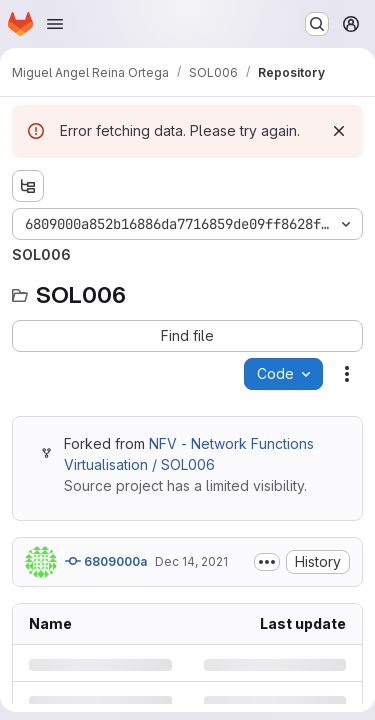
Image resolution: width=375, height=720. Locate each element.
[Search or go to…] (317, 24)
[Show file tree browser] (28, 186)
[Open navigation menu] (55, 24)
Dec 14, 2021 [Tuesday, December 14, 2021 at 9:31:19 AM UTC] (191, 561)
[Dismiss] (339, 131)
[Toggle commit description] (267, 562)
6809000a (106, 561)
